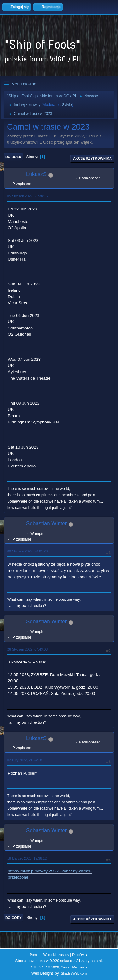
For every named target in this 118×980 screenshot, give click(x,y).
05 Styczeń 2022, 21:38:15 (27, 196)
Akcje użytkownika (92, 158)
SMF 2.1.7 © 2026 (45, 967)
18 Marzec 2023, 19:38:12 (27, 858)
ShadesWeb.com (74, 973)
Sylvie (67, 105)
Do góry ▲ (80, 955)
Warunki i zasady (56, 955)
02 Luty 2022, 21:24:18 (25, 760)
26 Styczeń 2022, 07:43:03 (27, 649)
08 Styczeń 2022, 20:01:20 (27, 551)
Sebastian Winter (46, 523)
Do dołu (13, 157)
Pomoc (35, 955)
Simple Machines (74, 967)
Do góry (14, 918)
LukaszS (36, 174)
